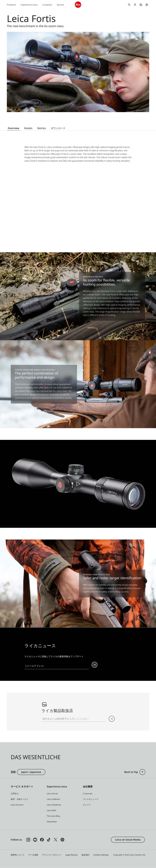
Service (60, 5)
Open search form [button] (129, 5)
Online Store (147, 5)
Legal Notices (71, 855)
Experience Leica (29, 5)
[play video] (78, 484)
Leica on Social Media (128, 840)
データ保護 (33, 855)
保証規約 (85, 855)
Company (47, 5)
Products (11, 5)
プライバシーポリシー (52, 855)
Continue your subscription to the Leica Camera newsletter (95, 665)
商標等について (18, 855)
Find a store (141, 5)
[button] (112, 719)
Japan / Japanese (31, 772)
